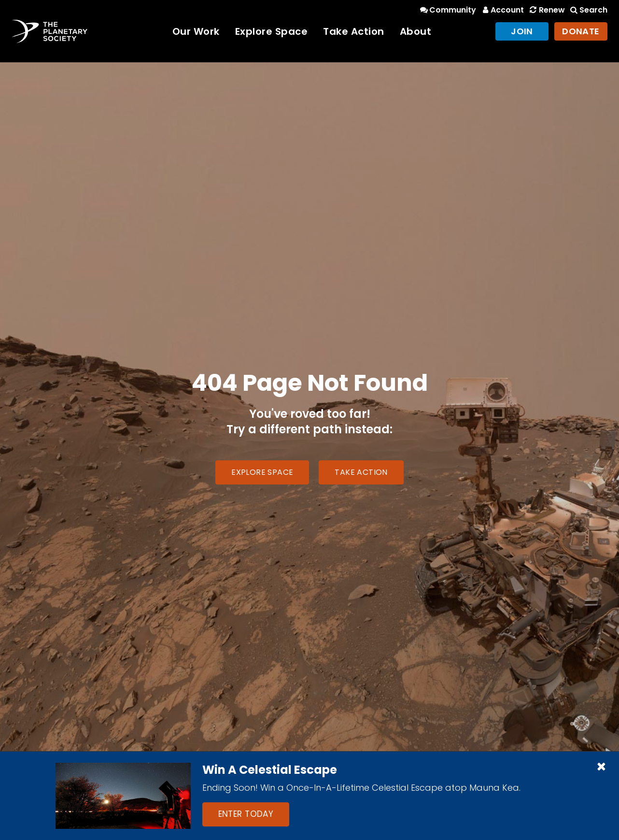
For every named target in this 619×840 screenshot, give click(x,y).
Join (522, 31)
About (416, 31)
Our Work (196, 31)
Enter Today (246, 814)
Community (447, 10)
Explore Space (272, 31)
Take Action (354, 31)
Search (588, 10)
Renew (546, 10)
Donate (581, 31)
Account (502, 10)
